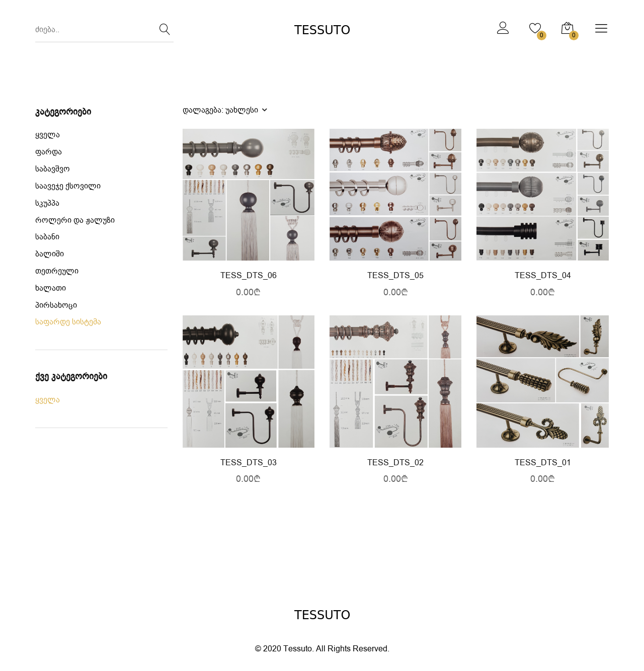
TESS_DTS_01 (543, 463)
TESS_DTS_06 (249, 276)
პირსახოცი (56, 306)
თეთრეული (57, 271)
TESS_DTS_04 (543, 276)
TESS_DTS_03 (249, 463)
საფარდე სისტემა (68, 322)
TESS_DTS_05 (395, 276)
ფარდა (49, 152)
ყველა (48, 135)
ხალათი (51, 288)
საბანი (47, 237)
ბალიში (50, 254)
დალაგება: (225, 110)
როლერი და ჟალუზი (75, 221)
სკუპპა (47, 203)
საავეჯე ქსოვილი (68, 186)
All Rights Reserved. (353, 649)
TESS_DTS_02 (395, 463)
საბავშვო (53, 169)
